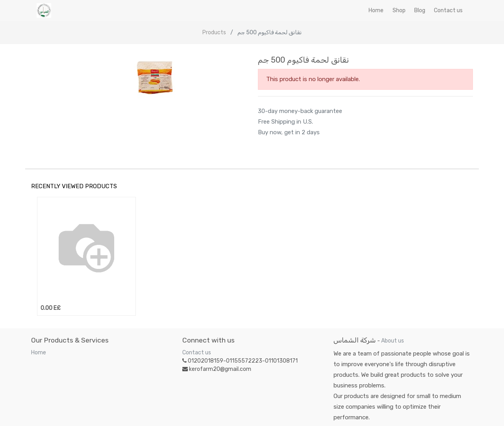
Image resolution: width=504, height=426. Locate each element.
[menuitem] (376, 10)
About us (393, 341)
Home (39, 353)
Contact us (197, 353)
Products (214, 32)
